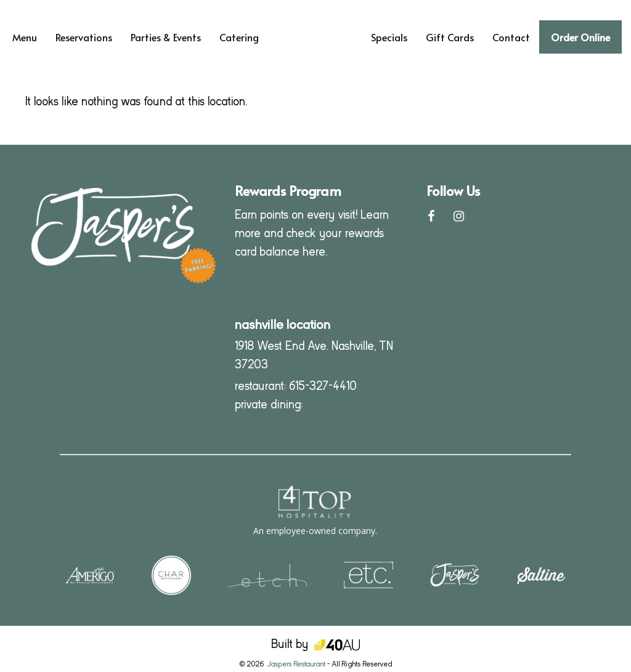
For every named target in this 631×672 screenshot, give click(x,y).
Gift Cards (450, 37)
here (314, 252)
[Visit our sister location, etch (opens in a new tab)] (267, 574)
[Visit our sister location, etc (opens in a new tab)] (368, 574)
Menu (25, 37)
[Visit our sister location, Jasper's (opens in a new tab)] (455, 574)
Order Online (580, 37)
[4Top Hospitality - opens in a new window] (315, 512)
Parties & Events (166, 37)
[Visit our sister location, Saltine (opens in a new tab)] (541, 574)
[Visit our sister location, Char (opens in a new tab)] (171, 574)
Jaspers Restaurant (296, 664)
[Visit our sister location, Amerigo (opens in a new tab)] (90, 574)
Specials (389, 37)
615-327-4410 (323, 386)
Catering (239, 37)
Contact (511, 37)
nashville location (283, 325)
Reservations (84, 37)
